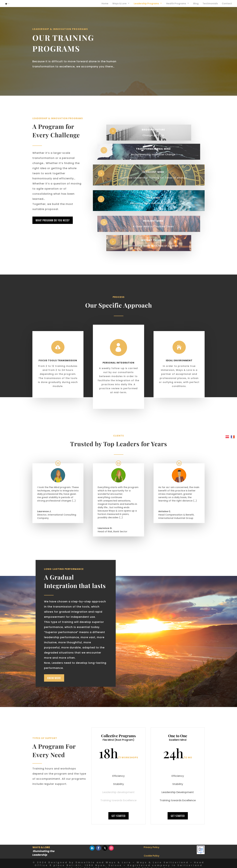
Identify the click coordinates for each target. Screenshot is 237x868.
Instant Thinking (153, 240)
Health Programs (176, 4)
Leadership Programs (146, 4)
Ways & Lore (119, 4)
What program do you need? (53, 220)
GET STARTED (118, 816)
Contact (227, 4)
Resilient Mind (153, 221)
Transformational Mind (153, 149)
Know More (54, 678)
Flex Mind (153, 198)
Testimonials (210, 4)
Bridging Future (153, 130)
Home (105, 4)
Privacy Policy (151, 847)
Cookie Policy (152, 856)
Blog (196, 4)
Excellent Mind (153, 172)
